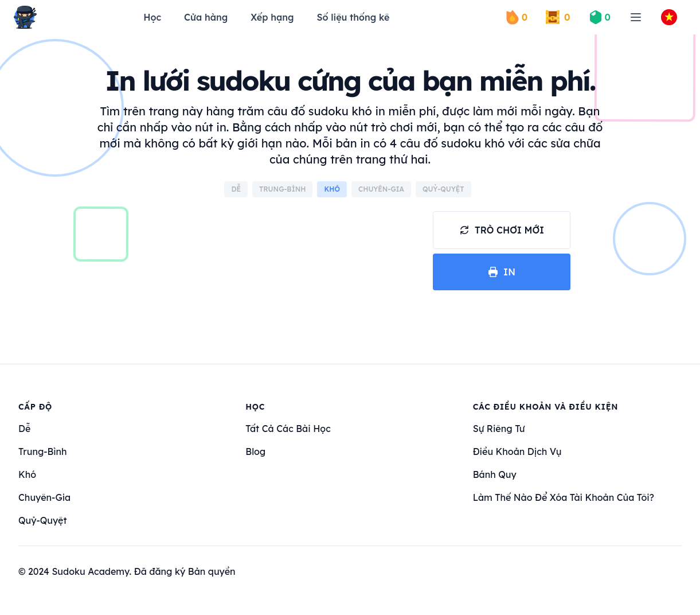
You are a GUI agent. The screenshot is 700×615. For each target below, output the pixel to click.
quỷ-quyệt (43, 520)
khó (27, 474)
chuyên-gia (44, 497)
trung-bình (42, 451)
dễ (24, 429)
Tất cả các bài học (288, 429)
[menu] (636, 17)
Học (152, 17)
